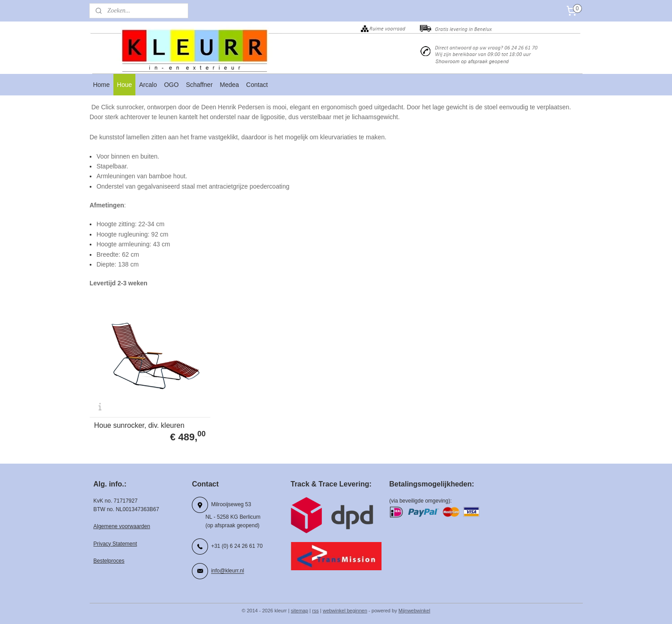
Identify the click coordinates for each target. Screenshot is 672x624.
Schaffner (199, 85)
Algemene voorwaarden (122, 523)
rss (315, 607)
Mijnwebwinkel (414, 607)
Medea (229, 85)
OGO (171, 85)
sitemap (300, 607)
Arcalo (148, 85)
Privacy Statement (115, 540)
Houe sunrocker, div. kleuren (139, 422)
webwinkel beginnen (345, 607)
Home (101, 85)
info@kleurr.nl (228, 568)
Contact (257, 85)
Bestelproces (109, 558)
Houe (124, 85)
